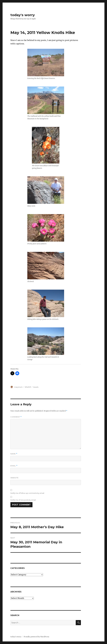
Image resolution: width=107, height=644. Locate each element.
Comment (16, 417)
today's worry (23, 15)
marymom (18, 387)
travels (36, 387)
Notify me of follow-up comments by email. (27, 493)
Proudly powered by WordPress (36, 637)
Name (14, 454)
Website (14, 478)
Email (14, 466)
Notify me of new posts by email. (23, 500)
